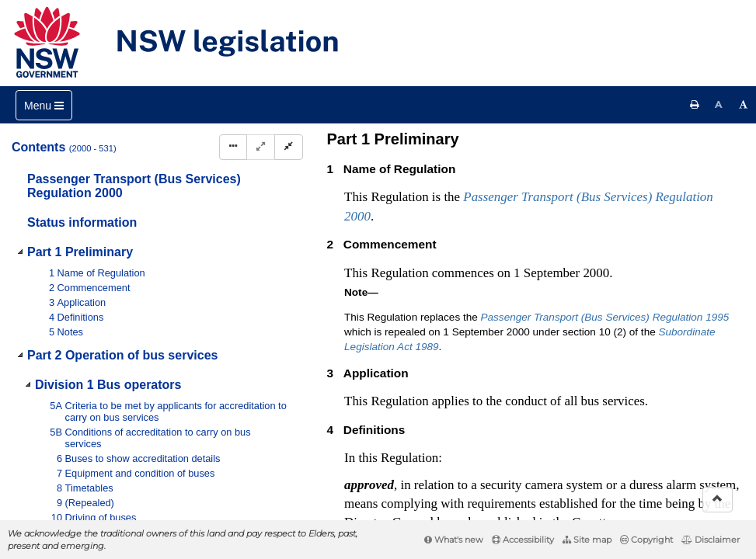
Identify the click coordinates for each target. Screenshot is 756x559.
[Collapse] (289, 147)
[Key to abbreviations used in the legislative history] (553, 146)
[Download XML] (639, 146)
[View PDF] (582, 146)
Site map (587, 540)
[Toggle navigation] (44, 105)
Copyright (646, 540)
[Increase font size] (744, 105)
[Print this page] (695, 105)
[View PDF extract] (610, 146)
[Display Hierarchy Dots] (233, 147)
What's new (454, 540)
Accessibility (523, 540)
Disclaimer (711, 540)
